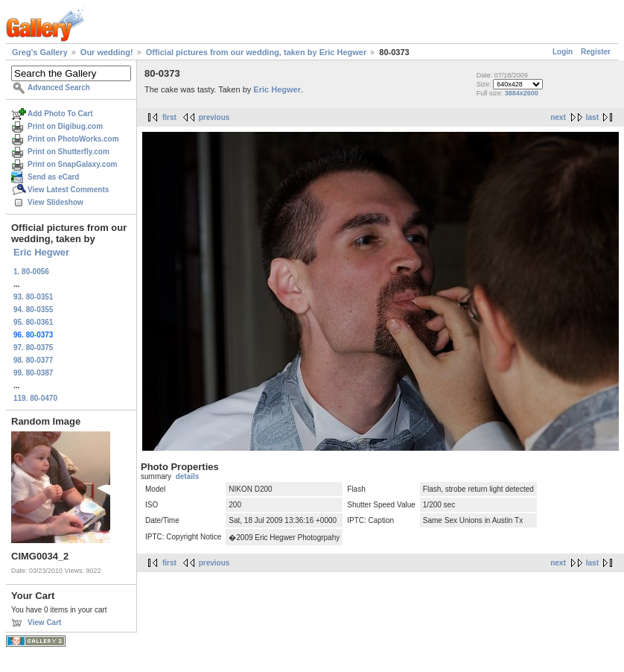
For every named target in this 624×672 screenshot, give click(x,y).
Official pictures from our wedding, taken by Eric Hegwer (256, 52)
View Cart (44, 622)
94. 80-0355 (33, 310)
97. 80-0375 (33, 348)
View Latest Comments (68, 190)
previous (214, 117)
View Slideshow (55, 202)
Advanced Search (59, 88)
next (558, 117)
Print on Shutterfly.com (69, 152)
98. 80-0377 (33, 360)
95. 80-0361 (33, 322)
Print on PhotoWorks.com (73, 139)
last (592, 117)
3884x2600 (522, 93)
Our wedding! (107, 52)
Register (596, 52)
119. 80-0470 (35, 398)
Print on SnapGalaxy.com (72, 164)
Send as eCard (53, 177)
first (169, 117)
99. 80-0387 (33, 373)
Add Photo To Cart (60, 114)
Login (563, 52)
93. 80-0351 (33, 297)
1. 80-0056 (31, 272)
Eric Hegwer (41, 252)
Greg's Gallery (40, 52)
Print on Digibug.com (65, 126)
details (188, 476)
